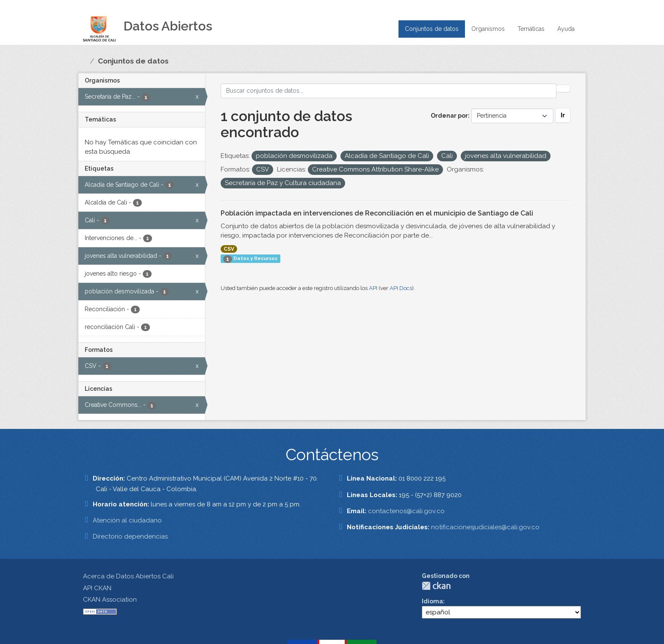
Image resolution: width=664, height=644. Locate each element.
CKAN (436, 586)
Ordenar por (449, 116)
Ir (563, 115)
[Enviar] (563, 88)
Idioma (432, 601)
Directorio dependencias (130, 536)
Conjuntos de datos (432, 29)
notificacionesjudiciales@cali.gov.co (485, 527)
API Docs (401, 288)
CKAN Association (110, 600)
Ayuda (566, 29)
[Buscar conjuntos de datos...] (389, 91)
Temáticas (531, 29)
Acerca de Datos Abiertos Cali (128, 576)
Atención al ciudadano (127, 520)
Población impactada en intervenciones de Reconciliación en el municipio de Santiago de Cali (377, 213)
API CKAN (97, 588)
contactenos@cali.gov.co (406, 511)
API (373, 288)
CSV (229, 249)
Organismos (488, 29)
